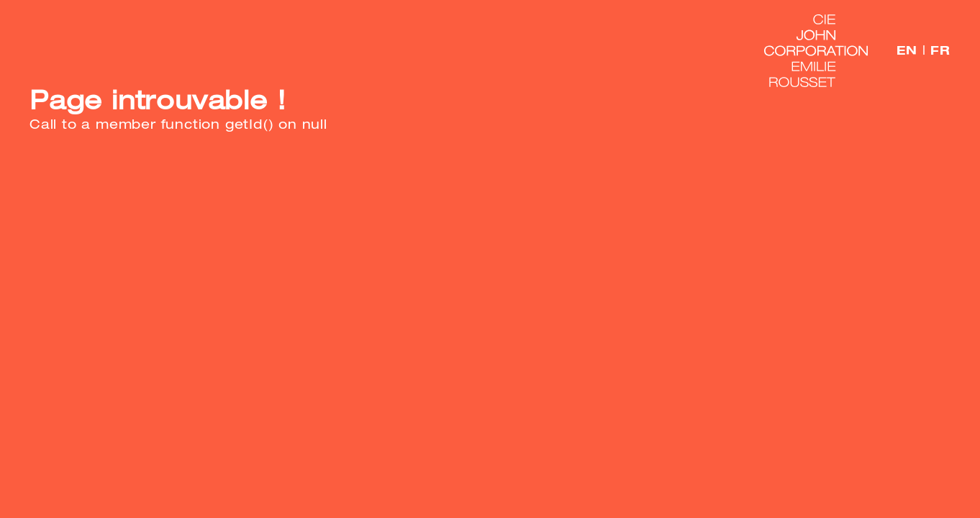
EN (907, 50)
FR (940, 50)
